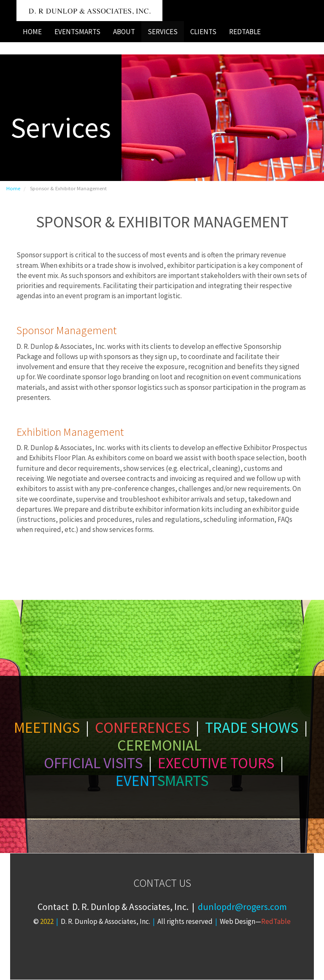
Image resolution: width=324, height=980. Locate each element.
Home (13, 188)
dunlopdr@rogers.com (242, 907)
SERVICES (163, 32)
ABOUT (124, 32)
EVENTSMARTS (77, 32)
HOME (32, 32)
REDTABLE (245, 32)
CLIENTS (203, 32)
